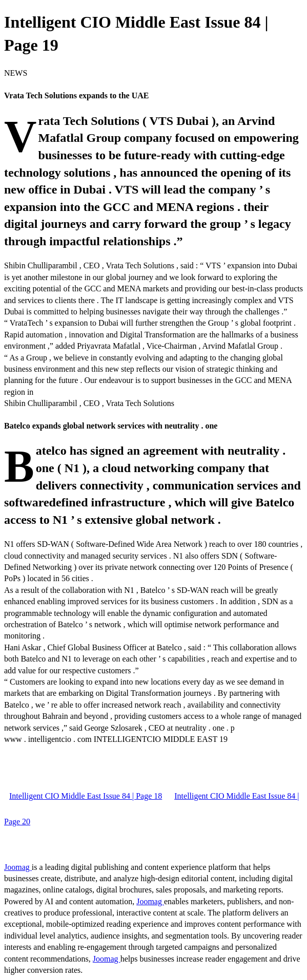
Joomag (18, 867)
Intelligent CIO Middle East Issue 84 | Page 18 (86, 796)
